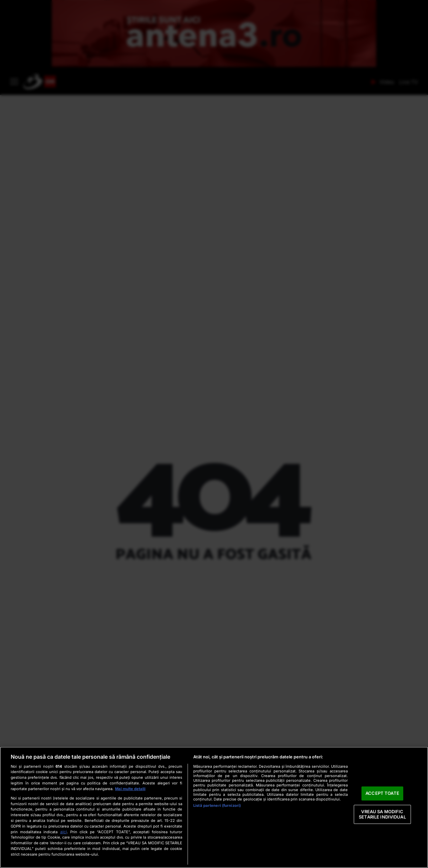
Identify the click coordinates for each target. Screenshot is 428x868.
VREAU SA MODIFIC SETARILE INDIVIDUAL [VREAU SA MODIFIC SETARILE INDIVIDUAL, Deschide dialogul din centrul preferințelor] (382, 814)
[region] (214, 807)
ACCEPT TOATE (382, 793)
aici (64, 832)
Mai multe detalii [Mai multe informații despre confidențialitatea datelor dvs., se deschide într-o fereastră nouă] (130, 789)
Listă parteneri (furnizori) (217, 805)
